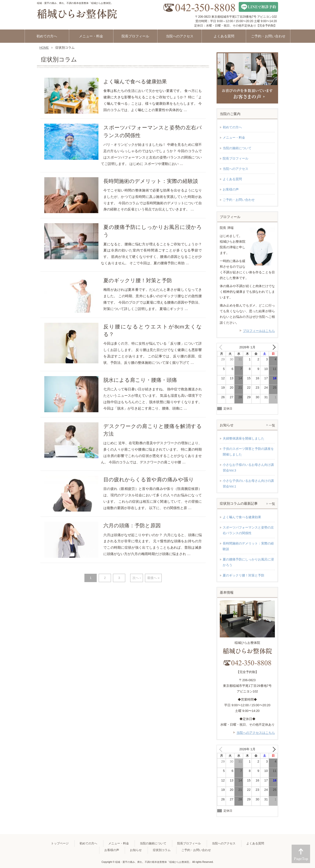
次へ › (137, 578)
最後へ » (153, 578)
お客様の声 (231, 189)
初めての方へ (232, 127)
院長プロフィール (236, 158)
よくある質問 (232, 179)
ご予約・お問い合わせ (239, 200)
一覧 (272, 425)
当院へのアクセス (236, 169)
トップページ (60, 843)
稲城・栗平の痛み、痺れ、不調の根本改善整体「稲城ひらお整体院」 (153, 862)
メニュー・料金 (234, 138)
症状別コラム (162, 850)
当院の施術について (237, 148)
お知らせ (136, 850)
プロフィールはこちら (259, 331)
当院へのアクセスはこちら (256, 733)
